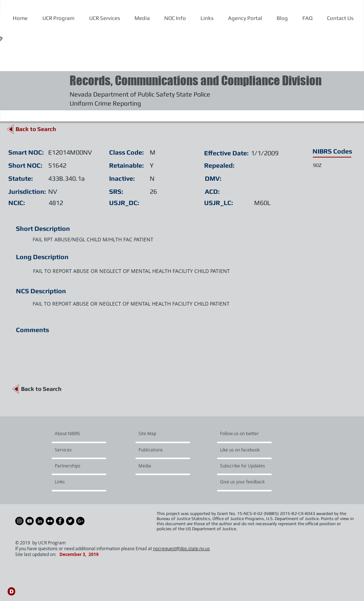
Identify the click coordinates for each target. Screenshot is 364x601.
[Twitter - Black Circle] (70, 521)
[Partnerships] (74, 466)
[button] (175, 18)
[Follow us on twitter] (242, 434)
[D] (11, 591)
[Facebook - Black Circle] (60, 521)
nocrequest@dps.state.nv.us (181, 548)
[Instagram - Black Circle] (19, 521)
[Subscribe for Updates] (243, 466)
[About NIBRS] (82, 434)
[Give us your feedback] (246, 482)
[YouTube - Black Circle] (30, 521)
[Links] (74, 482)
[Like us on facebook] (242, 450)
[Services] (76, 450)
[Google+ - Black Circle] (80, 521)
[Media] (158, 466)
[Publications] (159, 450)
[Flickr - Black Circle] (50, 521)
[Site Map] (156, 434)
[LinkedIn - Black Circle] (40, 521)
